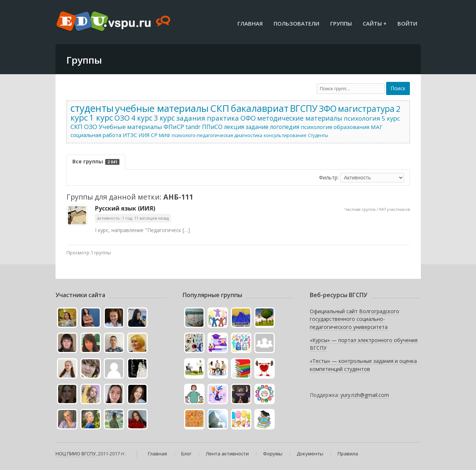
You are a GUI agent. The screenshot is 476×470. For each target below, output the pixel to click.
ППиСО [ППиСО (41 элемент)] (212, 127)
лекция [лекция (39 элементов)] (234, 127)
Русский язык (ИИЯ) (125, 208)
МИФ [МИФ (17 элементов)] (165, 135)
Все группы (96, 161)
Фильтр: (329, 177)
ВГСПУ (89, 454)
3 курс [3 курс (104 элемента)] (164, 118)
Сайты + (375, 23)
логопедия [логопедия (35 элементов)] (285, 127)
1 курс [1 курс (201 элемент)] (101, 117)
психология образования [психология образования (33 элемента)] (335, 127)
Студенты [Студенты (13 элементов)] (318, 135)
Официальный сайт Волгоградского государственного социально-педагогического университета (355, 319)
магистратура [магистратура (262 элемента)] (366, 109)
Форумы (273, 454)
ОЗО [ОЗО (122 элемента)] (122, 118)
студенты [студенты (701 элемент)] (92, 108)
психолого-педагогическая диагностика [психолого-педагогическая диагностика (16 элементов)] (217, 135)
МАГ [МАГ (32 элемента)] (377, 127)
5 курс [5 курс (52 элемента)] (391, 118)
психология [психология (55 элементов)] (362, 118)
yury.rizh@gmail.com (365, 395)
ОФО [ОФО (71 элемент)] (248, 118)
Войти (407, 23)
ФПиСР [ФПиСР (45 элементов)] (174, 127)
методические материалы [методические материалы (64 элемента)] (300, 118)
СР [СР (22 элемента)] (154, 135)
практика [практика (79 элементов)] (223, 118)
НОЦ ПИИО (68, 454)
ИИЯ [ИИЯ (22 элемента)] (144, 135)
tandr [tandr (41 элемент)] (193, 127)
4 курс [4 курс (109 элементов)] (142, 118)
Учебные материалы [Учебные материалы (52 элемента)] (130, 127)
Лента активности (227, 454)
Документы (310, 454)
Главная (250, 23)
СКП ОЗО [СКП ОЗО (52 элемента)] (84, 127)
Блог (186, 454)
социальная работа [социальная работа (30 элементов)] (96, 135)
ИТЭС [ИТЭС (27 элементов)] (130, 135)
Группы (341, 23)
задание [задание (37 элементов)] (257, 127)
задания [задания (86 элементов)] (191, 118)
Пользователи (296, 23)
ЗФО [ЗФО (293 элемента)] (328, 109)
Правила (348, 454)
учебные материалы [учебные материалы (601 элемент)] (162, 108)
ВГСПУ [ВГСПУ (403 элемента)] (304, 108)
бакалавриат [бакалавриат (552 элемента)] (260, 108)
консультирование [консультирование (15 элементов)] (285, 135)
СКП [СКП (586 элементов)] (220, 108)
